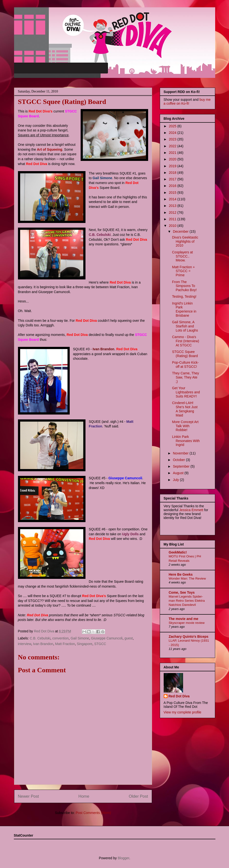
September (182, 466)
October (179, 460)
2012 (173, 212)
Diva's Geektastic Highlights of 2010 (185, 241)
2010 (173, 226)
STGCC (100, 644)
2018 (173, 173)
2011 (173, 219)
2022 (173, 146)
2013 (173, 206)
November (181, 453)
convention (60, 638)
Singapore (85, 644)
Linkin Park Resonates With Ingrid (186, 441)
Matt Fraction (65, 644)
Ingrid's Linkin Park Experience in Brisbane (184, 309)
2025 (173, 126)
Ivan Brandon (43, 644)
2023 (173, 139)
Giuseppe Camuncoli (107, 638)
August (179, 473)
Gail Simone (80, 638)
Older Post (138, 796)
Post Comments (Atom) (93, 813)
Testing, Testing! (184, 296)
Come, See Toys (182, 592)
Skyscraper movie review (187, 623)
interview (25, 644)
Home (84, 796)
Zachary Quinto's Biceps (189, 637)
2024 (173, 133)
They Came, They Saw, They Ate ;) (185, 377)
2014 (173, 199)
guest (128, 638)
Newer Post (29, 796)
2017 (173, 179)
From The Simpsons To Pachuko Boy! (184, 286)
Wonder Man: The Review (187, 578)
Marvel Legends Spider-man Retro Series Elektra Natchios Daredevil (187, 601)
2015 (173, 193)
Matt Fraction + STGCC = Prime (183, 271)
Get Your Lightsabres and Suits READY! (186, 392)
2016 (173, 186)
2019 (173, 166)
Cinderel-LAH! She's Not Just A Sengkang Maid (185, 409)
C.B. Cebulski (40, 638)
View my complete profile (182, 712)
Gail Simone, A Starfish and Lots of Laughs (185, 326)
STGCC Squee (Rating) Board (185, 354)
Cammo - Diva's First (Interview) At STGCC (185, 341)
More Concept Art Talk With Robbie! (185, 426)
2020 (173, 159)
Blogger (123, 858)
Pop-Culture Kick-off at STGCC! (185, 365)
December (181, 231)
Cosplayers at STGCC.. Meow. (182, 256)
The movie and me (184, 619)
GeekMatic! (178, 552)
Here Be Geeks (181, 574)
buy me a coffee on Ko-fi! (187, 102)
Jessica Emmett (191, 510)
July (176, 480)
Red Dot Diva (179, 696)
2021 (173, 153)
